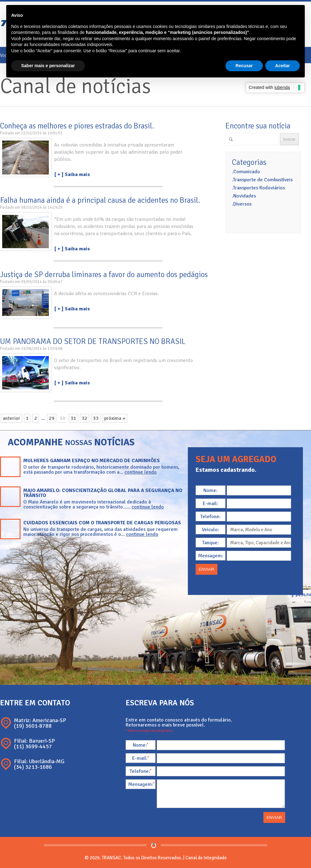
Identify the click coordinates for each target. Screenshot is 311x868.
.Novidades (244, 196)
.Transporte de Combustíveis (262, 180)
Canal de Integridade (206, 858)
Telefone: (210, 517)
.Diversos (242, 204)
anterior (12, 418)
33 (96, 418)
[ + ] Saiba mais (72, 174)
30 (63, 418)
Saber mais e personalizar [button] (48, 66)
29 (52, 418)
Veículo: (210, 530)
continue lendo (141, 472)
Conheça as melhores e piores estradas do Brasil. (77, 126)
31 (73, 418)
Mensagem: (211, 556)
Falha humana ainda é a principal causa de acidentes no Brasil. (100, 200)
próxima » (115, 418)
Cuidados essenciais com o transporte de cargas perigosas (102, 523)
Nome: (210, 490)
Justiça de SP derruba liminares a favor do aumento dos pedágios (104, 274)
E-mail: (210, 504)
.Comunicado (246, 172)
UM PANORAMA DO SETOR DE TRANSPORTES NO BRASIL (93, 341)
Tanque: (210, 543)
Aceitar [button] (283, 66)
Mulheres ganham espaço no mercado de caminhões (92, 461)
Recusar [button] (244, 66)
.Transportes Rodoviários (258, 188)
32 (85, 418)
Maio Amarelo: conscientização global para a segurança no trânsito (103, 493)
